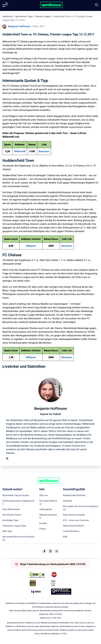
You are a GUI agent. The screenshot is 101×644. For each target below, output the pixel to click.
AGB (65, 537)
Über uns (43, 495)
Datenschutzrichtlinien (73, 526)
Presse (42, 529)
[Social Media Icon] (44, 551)
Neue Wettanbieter (11, 509)
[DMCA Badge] (40, 575)
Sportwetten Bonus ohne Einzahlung (18, 538)
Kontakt (43, 523)
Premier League (43, 16)
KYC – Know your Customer (76, 520)
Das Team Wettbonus (48, 502)
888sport (31, 246)
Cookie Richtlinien (71, 531)
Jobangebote (46, 509)
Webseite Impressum (48, 516)
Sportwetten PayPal (12, 515)
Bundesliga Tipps (10, 520)
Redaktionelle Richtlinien (74, 495)
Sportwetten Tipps (24, 16)
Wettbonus (8, 16)
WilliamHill (20, 151)
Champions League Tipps (14, 526)
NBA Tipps (7, 531)
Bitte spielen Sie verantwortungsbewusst (81, 508)
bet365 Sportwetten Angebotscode (18, 502)
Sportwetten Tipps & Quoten (16, 495)
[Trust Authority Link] (61, 583)
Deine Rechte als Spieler (74, 515)
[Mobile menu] (5, 5)
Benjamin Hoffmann (19, 26)
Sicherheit (68, 501)
